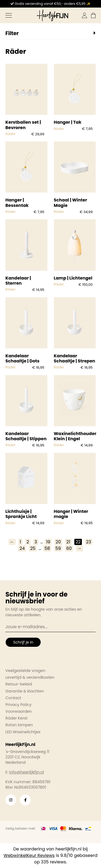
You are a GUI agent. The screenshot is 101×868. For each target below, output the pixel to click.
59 (58, 548)
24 (22, 548)
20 (58, 542)
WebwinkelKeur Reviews (29, 855)
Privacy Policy (18, 705)
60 (69, 548)
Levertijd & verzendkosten (30, 677)
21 (68, 542)
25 (33, 548)
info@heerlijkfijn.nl (27, 772)
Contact (13, 698)
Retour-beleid (19, 684)
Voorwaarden (19, 711)
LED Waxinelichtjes (23, 732)
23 (89, 542)
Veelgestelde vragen (25, 671)
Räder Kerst (16, 718)
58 (47, 548)
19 (48, 542)
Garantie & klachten (25, 691)
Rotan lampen (19, 725)
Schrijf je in (23, 642)
